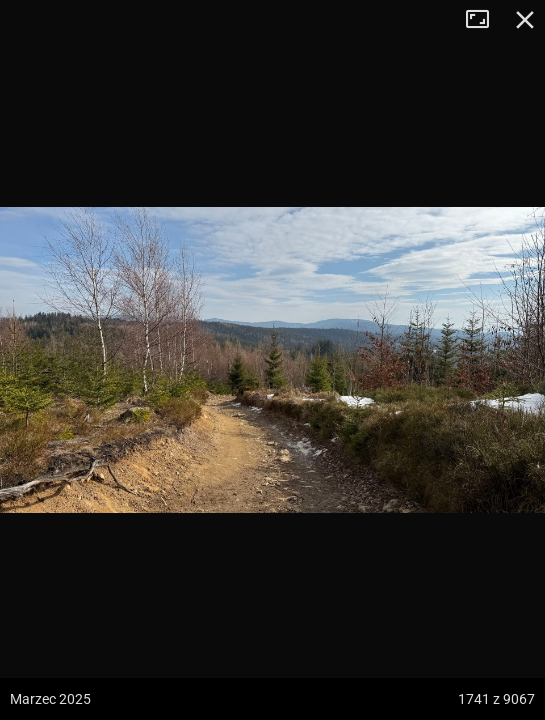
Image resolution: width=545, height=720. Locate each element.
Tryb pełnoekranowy (485, 20)
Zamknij (525, 20)
